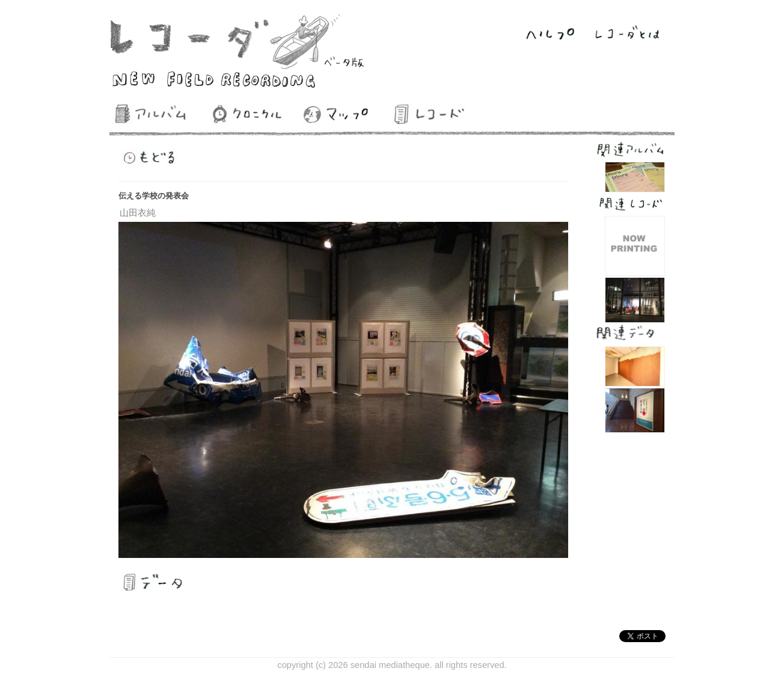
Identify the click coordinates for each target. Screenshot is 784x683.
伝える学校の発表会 (154, 196)
